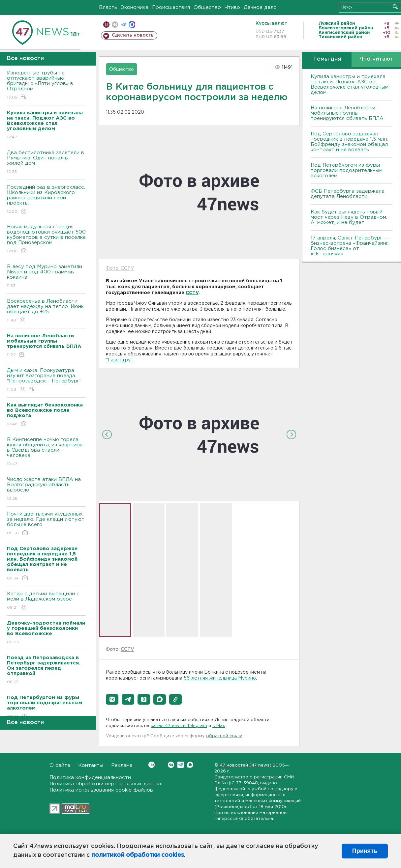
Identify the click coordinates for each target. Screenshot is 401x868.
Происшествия (171, 7)
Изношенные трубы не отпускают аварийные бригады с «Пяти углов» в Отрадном (46, 85)
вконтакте (115, 25)
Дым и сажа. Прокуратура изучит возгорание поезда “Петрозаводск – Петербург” (46, 380)
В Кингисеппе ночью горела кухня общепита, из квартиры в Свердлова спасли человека (46, 452)
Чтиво (232, 7)
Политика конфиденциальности (90, 778)
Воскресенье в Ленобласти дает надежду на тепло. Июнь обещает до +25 (46, 311)
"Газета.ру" (119, 360)
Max (190, 765)
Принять (365, 851)
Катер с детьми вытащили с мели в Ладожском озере (46, 601)
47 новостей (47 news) (246, 765)
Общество (207, 7)
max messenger (132, 25)
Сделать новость (133, 35)
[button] (112, 699)
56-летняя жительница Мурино (220, 678)
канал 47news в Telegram (179, 726)
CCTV (192, 293)
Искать (395, 7)
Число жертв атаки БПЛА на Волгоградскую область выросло (46, 489)
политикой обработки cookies (138, 855)
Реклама (122, 765)
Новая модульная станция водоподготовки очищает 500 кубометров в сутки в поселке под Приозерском (46, 239)
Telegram (181, 765)
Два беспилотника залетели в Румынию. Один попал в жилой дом (46, 163)
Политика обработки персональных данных (106, 784)
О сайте (60, 765)
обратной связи (224, 736)
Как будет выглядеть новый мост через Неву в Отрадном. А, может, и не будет (349, 217)
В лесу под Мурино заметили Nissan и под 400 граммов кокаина (46, 277)
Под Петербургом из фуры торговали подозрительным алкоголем (347, 170)
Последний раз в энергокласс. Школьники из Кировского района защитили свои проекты (46, 200)
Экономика (135, 7)
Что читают (376, 59)
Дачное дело (260, 7)
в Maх (219, 726)
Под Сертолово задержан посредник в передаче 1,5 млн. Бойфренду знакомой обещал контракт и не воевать (349, 142)
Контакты (91, 765)
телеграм (123, 25)
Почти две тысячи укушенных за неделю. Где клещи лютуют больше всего (46, 524)
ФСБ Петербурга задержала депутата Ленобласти (348, 194)
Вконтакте (152, 765)
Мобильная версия (106, 25)
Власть (108, 7)
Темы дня (327, 59)
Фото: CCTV (120, 268)
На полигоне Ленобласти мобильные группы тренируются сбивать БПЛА (347, 113)
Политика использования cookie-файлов (101, 790)
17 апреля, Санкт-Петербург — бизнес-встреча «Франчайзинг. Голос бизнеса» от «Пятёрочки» (350, 246)
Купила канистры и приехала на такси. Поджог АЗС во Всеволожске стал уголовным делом (350, 84)
